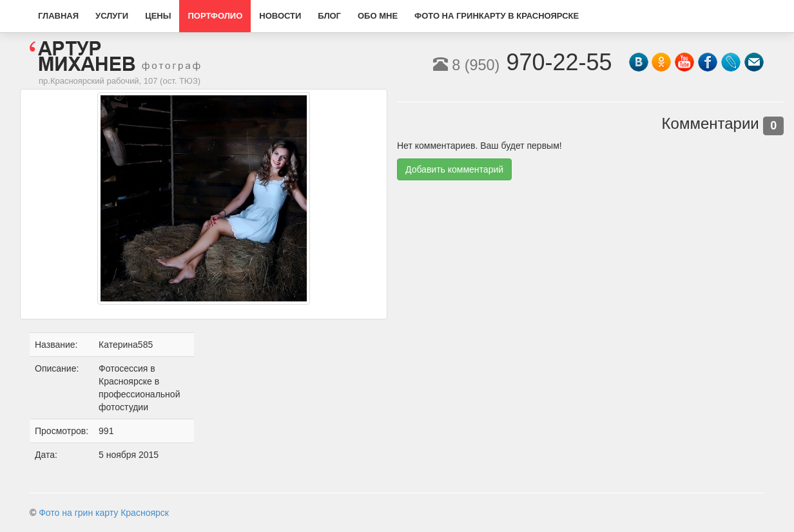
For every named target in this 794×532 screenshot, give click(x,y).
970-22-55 (523, 62)
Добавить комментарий (454, 169)
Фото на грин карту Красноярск (104, 513)
